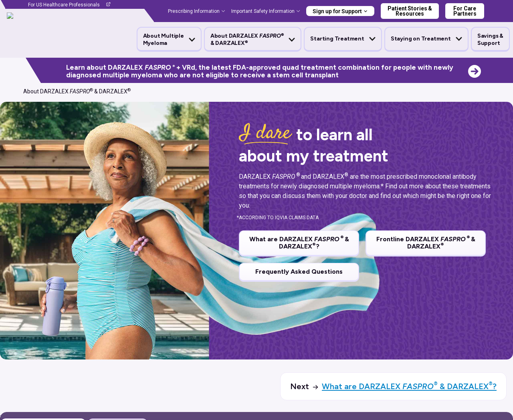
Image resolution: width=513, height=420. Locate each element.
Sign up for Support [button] (337, 11)
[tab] (118, 330)
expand (489, 353)
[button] (169, 40)
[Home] (10, 91)
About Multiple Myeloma (164, 39)
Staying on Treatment (421, 39)
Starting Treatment (337, 39)
